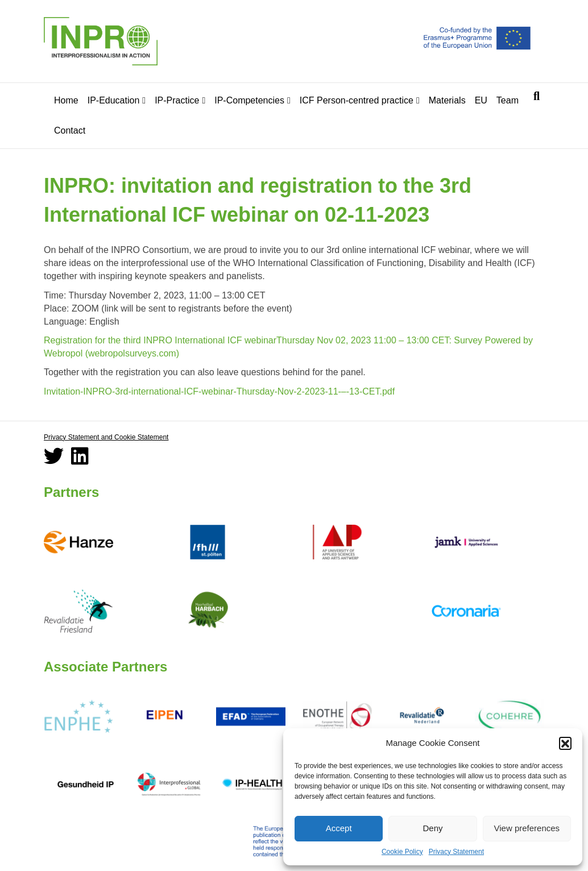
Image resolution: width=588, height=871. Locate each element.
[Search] (537, 96)
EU (481, 100)
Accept (339, 828)
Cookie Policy (402, 852)
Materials (447, 100)
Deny (432, 828)
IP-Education (114, 100)
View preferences (527, 828)
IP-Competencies (249, 100)
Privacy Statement (456, 852)
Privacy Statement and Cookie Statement (106, 437)
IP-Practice (177, 100)
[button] (565, 743)
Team (508, 100)
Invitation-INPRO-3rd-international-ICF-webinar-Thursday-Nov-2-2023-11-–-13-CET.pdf (219, 391)
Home (66, 100)
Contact (70, 130)
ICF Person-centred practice (357, 100)
